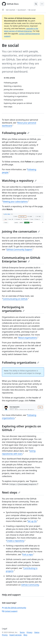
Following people (16, 133)
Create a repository (15, 541)
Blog (25, 635)
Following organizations (21, 362)
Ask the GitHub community (14, 608)
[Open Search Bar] (36, 4)
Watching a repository (19, 181)
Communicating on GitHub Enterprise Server (21, 259)
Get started (10, 10)
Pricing (5, 635)
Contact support (10, 611)
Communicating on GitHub (15, 299)
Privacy (30, 632)
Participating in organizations (13, 309)
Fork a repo (28, 554)
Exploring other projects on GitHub (21, 428)
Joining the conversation (21, 231)
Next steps (11, 492)
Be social (32, 10)
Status (37, 632)
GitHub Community (30, 585)
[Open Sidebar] (3, 10)
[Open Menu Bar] (42, 4)
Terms (22, 632)
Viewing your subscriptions (15, 201)
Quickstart (22, 10)
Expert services (16, 635)
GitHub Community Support (19, 249)
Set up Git (32, 521)
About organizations (28, 338)
